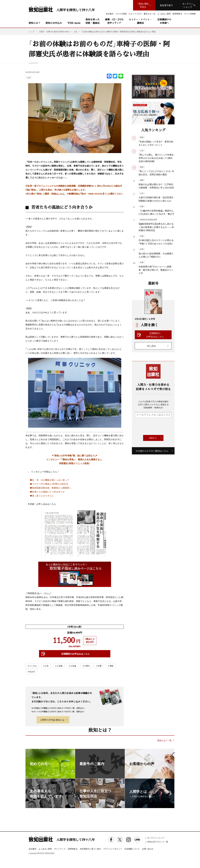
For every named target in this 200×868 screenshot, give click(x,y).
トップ (32, 31)
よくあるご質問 (45, 849)
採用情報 (73, 849)
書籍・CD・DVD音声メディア (114, 21)
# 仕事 (99, 666)
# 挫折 (111, 666)
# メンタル (32, 666)
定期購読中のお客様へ (164, 21)
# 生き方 (31, 672)
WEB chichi (74, 23)
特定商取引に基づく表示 (90, 849)
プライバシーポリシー (113, 849)
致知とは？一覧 (164, 740)
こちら (61, 194)
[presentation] (157, 426)
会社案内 (32, 849)
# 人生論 (73, 666)
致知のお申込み (54, 23)
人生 (29, 77)
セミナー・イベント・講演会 (140, 21)
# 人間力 (86, 666)
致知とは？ (34, 23)
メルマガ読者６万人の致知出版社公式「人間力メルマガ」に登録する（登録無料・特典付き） (153, 404)
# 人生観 (59, 666)
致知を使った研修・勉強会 (93, 21)
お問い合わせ (148, 849)
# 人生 (46, 666)
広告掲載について (132, 849)
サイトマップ (60, 849)
